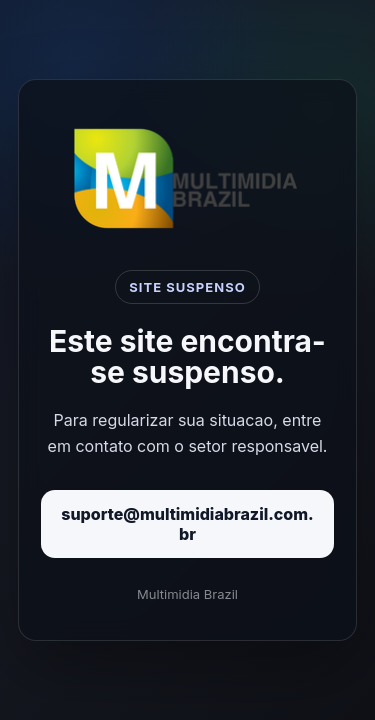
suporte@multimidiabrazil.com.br (187, 524)
